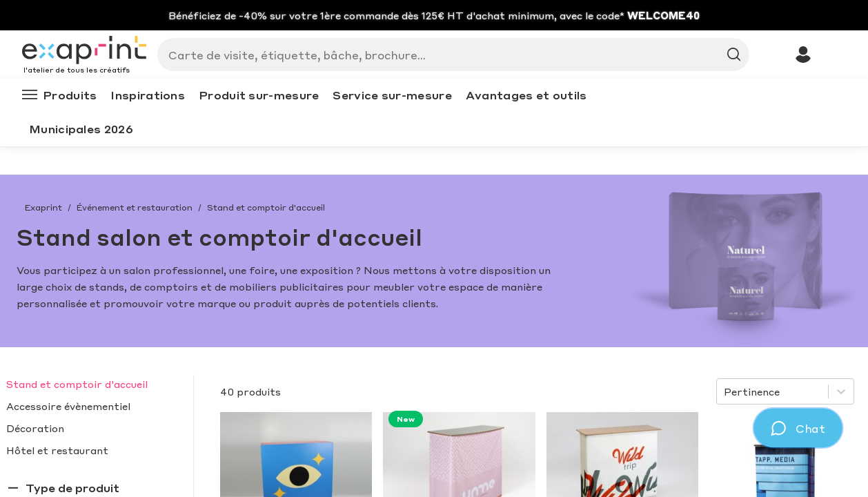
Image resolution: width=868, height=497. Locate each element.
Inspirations (148, 95)
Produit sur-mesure (259, 95)
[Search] (448, 55)
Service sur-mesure (392, 95)
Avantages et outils (526, 95)
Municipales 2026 (81, 129)
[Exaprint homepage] (84, 51)
